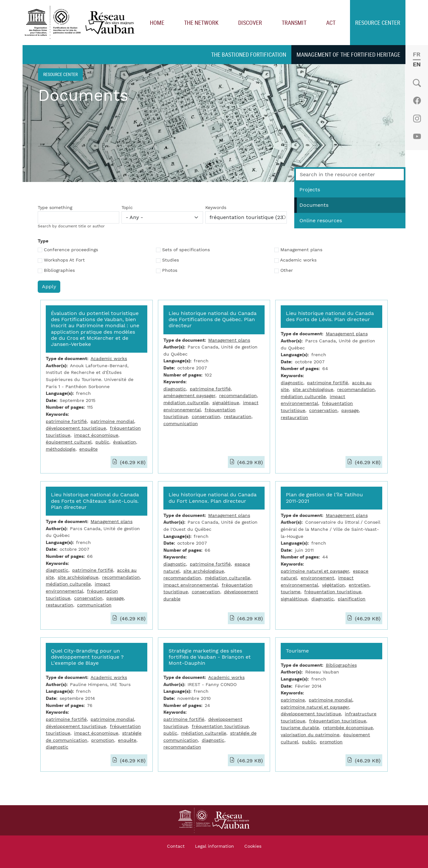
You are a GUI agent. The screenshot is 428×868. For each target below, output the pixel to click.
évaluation (125, 442)
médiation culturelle (186, 403)
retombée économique (348, 728)
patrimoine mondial (112, 421)
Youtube (417, 137)
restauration (238, 417)
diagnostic (175, 389)
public (102, 442)
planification (352, 599)
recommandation (238, 396)
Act (331, 23)
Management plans (301, 250)
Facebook (417, 100)
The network (201, 23)
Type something (55, 208)
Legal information (214, 846)
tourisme (291, 592)
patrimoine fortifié (66, 421)
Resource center (378, 23)
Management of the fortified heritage (348, 54)
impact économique (96, 435)
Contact (176, 846)
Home (157, 23)
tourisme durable (300, 728)
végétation (333, 585)
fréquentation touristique (333, 592)
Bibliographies (59, 271)
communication (181, 424)
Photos (170, 271)
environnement (317, 578)
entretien (359, 585)
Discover (250, 23)
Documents (314, 205)
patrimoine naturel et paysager (315, 571)
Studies (170, 260)
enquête (88, 449)
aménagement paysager (189, 396)
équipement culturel (69, 442)
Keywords (216, 208)
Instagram (417, 119)
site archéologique (313, 390)
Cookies (253, 846)
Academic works (298, 260)
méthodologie (61, 449)
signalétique (226, 403)
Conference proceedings (71, 250)
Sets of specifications (186, 250)
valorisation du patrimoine (310, 735)
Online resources (321, 221)
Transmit (294, 23)
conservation (206, 417)
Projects (310, 190)
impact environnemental (191, 585)
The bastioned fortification (249, 54)
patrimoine (293, 700)
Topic (127, 208)
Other (287, 271)
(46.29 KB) (132, 463)
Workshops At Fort (64, 260)
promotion (103, 740)
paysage (350, 410)
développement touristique (76, 428)
